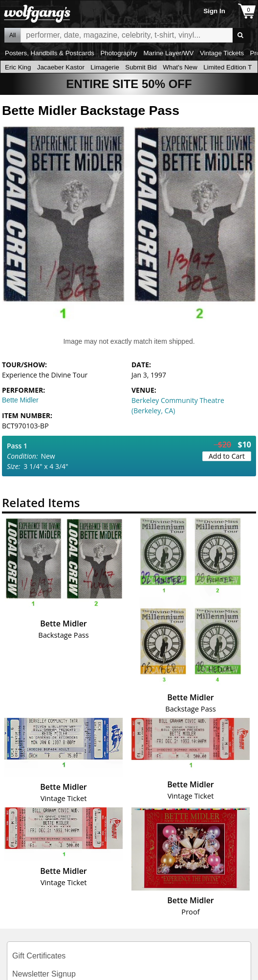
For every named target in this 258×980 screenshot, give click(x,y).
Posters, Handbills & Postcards (50, 53)
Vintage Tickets (222, 53)
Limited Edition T (227, 67)
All (12, 35)
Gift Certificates (39, 956)
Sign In (214, 11)
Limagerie (105, 67)
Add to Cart (227, 456)
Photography (119, 53)
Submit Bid (141, 67)
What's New (180, 67)
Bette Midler (20, 400)
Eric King (18, 67)
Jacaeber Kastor (61, 67)
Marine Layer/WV (168, 53)
